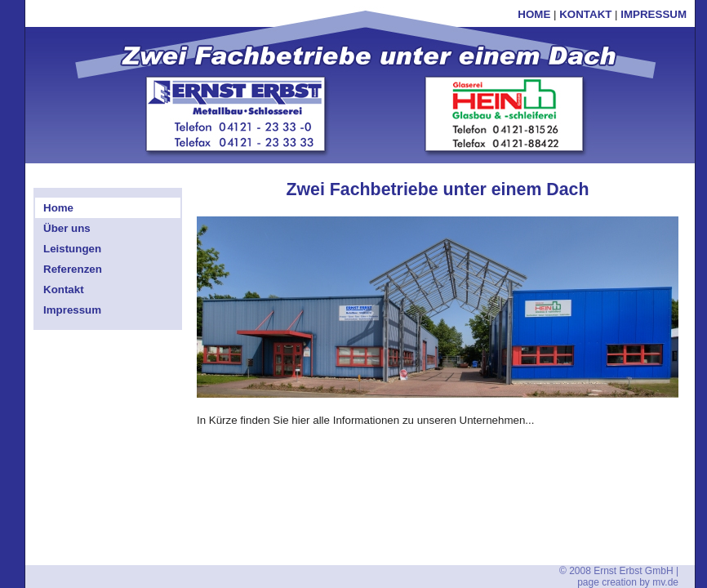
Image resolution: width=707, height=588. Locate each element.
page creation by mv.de (628, 582)
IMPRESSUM (654, 14)
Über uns (67, 228)
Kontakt (64, 290)
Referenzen (73, 269)
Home (58, 208)
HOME (534, 14)
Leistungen (72, 249)
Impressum (72, 310)
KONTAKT (585, 14)
